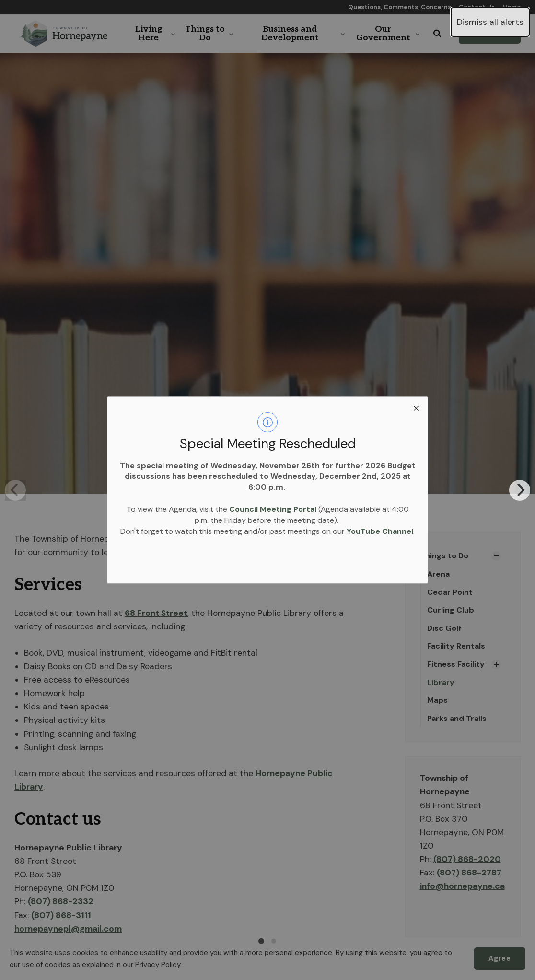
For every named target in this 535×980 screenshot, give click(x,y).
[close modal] (416, 408)
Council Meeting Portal (273, 509)
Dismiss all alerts (490, 22)
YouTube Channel (380, 531)
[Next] (520, 490)
